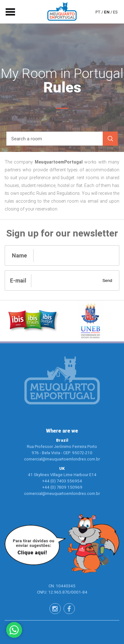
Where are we (62, 431)
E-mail (18, 280)
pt (98, 12)
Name (19, 255)
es (115, 12)
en (107, 12)
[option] (33, 321)
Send (107, 280)
